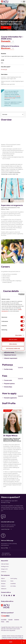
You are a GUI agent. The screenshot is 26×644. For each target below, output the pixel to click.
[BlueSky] (14, 596)
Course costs (8, 380)
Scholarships (8, 387)
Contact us (4, 572)
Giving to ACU (4, 569)
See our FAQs (5, 548)
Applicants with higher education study (11, 352)
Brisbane (3, 584)
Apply (11, 642)
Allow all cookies (13, 340)
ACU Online (13, 586)
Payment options (9, 383)
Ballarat (3, 578)
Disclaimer (17, 620)
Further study (8, 369)
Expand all (20, 367)
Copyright (10, 620)
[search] (22, 2)
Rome (12, 581)
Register (17, 27)
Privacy (3, 622)
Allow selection (13, 344)
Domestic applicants (10, 398)
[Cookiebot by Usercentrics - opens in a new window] (19, 294)
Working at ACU (5, 566)
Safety (7, 622)
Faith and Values (5, 564)
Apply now (6, 27)
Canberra (3, 586)
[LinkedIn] (7, 596)
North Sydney (14, 578)
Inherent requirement (11, 358)
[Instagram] (4, 596)
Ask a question (6, 553)
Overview (5, 114)
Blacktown (4, 581)
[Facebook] (2, 596)
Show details (19, 335)
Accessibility (4, 620)
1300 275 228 (7, 555)
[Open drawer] (24, 642)
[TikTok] (11, 596)
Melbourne (4, 589)
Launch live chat (5, 529)
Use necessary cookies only (13, 348)
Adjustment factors (10, 355)
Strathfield (13, 584)
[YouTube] (9, 596)
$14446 (4, 69)
